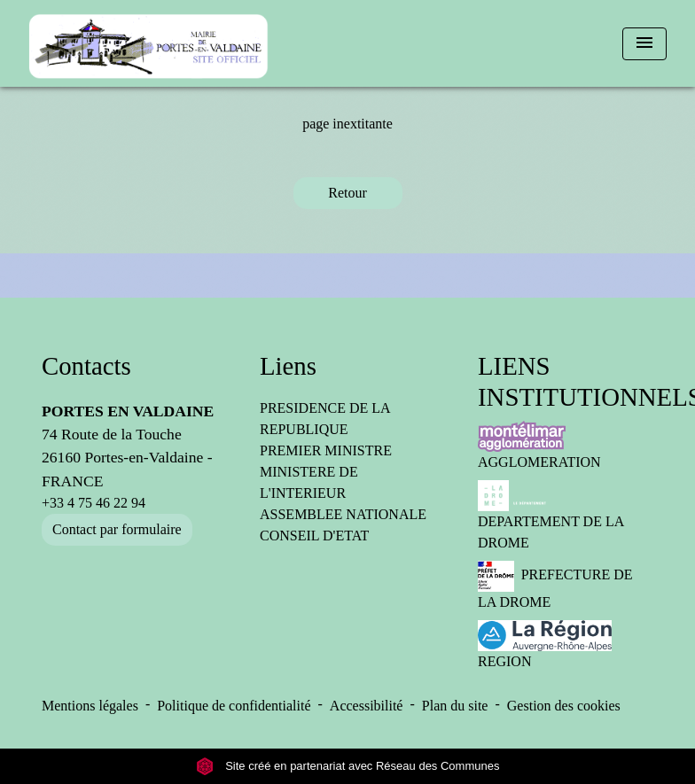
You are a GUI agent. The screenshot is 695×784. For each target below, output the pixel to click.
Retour (347, 193)
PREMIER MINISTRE (326, 450)
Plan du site (455, 706)
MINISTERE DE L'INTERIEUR (309, 482)
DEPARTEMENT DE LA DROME (551, 515)
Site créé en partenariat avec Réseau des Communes (348, 766)
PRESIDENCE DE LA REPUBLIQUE (325, 419)
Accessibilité (367, 706)
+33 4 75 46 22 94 (94, 503)
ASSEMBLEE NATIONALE (343, 514)
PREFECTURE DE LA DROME (555, 585)
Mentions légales (90, 706)
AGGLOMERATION (539, 445)
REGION (545, 644)
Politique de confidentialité (234, 706)
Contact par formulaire (117, 529)
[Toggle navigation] (644, 44)
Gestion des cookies (564, 706)
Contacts (86, 366)
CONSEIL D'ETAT (314, 536)
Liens (288, 366)
